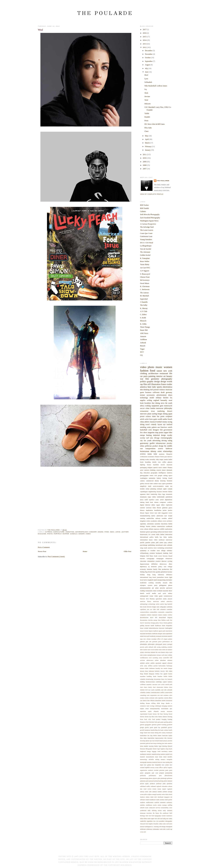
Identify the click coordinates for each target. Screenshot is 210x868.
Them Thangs (145, 327)
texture (143, 395)
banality (158, 668)
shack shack (169, 794)
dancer (145, 701)
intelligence (162, 473)
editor (153, 505)
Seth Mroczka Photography (150, 214)
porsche (162, 588)
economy (143, 569)
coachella (158, 690)
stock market (155, 650)
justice (170, 510)
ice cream (152, 534)
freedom (170, 481)
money (165, 422)
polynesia (143, 781)
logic (159, 749)
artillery (150, 666)
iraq (150, 577)
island (161, 741)
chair (142, 687)
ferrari (170, 714)
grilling (142, 626)
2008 (145, 165)
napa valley (152, 497)
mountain (169, 494)
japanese (143, 494)
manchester (169, 631)
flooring (170, 717)
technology (144, 398)
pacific (142, 542)
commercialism (144, 612)
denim (164, 701)
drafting (142, 703)
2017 (145, 30)
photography (167, 379)
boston (148, 526)
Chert (146, 131)
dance (164, 470)
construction (161, 526)
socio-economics (158, 486)
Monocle (143, 321)
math (155, 580)
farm (159, 620)
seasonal (165, 591)
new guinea (148, 765)
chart (154, 687)
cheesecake (160, 687)
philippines (163, 585)
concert (93, 532)
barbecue (169, 449)
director (148, 505)
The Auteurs (144, 293)
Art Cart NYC (145, 268)
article (142, 419)
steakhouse (149, 805)
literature (143, 749)
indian (162, 534)
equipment (155, 406)
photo (50, 534)
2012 (145, 47)
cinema (154, 526)
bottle (155, 676)
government (168, 430)
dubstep (153, 451)
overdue (156, 770)
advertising (156, 441)
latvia (142, 746)
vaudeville (143, 821)
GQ (141, 355)
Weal (146, 100)
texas (153, 411)
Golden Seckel (145, 255)
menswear (160, 408)
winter (165, 467)
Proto (146, 121)
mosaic (165, 583)
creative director (161, 561)
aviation (152, 553)
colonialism (151, 561)
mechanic (169, 580)
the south (169, 403)
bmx (141, 607)
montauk (159, 636)
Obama (170, 467)
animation (70, 532)
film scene (155, 717)
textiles (142, 489)
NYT (142, 352)
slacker (145, 650)
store (155, 548)
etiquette (156, 711)
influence (169, 575)
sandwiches (150, 518)
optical (165, 767)
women (168, 367)
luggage (154, 751)
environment (165, 709)
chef (151, 390)
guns (162, 406)
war (142, 379)
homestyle (169, 733)
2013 (145, 44)
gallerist (170, 623)
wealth (160, 419)
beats (147, 671)
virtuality (156, 824)
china (142, 422)
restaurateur (144, 411)
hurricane (165, 735)
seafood (169, 424)
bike (171, 432)
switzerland (168, 548)
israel (154, 577)
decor (152, 617)
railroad (151, 647)
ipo (151, 741)
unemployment (152, 655)
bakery (159, 478)
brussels (170, 679)
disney (157, 481)
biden (171, 671)
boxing (165, 478)
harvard (147, 626)
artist (147, 419)
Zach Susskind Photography (150, 218)
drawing (163, 481)
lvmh (159, 751)
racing (170, 422)
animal (163, 601)
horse (167, 532)
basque (170, 668)
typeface (152, 500)
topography (158, 816)
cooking (148, 406)
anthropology (82, 532)
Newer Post (42, 551)
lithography (149, 749)
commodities (153, 612)
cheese (156, 502)
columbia (143, 692)
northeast (162, 540)
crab (161, 695)
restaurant (164, 373)
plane (149, 414)
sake (150, 792)
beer (150, 387)
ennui (147, 709)
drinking (146, 390)
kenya (155, 743)
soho (165, 545)
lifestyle (170, 746)
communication (155, 692)
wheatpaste (169, 827)
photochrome (168, 776)
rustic (147, 792)
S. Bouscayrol (145, 274)
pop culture (168, 542)
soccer (142, 408)
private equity (144, 784)
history (142, 510)
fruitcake (152, 722)
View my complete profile (152, 194)
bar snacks (164, 668)
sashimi (165, 792)
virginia (151, 824)
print (146, 647)
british (165, 676)
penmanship (169, 773)
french (150, 572)
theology (143, 816)
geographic (148, 725)
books (145, 607)
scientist (170, 647)
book (142, 403)
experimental (144, 714)
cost (158, 695)
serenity (159, 794)
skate (154, 416)
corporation (153, 695)
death (163, 392)
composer (163, 502)
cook (148, 695)
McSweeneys (145, 280)
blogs (142, 674)
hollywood (161, 532)
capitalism (143, 609)
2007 (145, 169)
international (144, 577)
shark (152, 797)
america (143, 387)
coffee (164, 462)
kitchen (166, 398)
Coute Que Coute (146, 233)
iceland (146, 628)
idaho (145, 738)
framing (170, 719)
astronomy (150, 524)
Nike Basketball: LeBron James (156, 86)
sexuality (153, 459)
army (146, 666)
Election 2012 (144, 599)
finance (157, 457)
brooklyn (148, 403)
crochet (147, 698)
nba (171, 762)
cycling (170, 561)
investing (143, 741)
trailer (170, 384)
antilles (153, 663)
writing (149, 400)
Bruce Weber (145, 261)
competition (169, 612)
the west (158, 652)
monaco (163, 759)
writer (148, 521)
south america (148, 548)
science (148, 416)
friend (165, 623)
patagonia (148, 773)
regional (159, 786)
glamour (154, 725)
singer (82, 534)
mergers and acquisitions (165, 634)
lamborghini (169, 628)
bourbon (160, 676)
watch (170, 427)
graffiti (152, 443)
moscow (160, 762)
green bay (157, 727)
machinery (165, 751)
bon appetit (164, 674)
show (170, 591)
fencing (166, 714)
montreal (155, 762)
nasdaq (168, 762)
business (148, 392)
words (170, 381)
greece (148, 532)
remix (151, 475)
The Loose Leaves (147, 230)
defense (153, 701)
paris (146, 376)
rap (141, 384)
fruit (147, 722)
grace (170, 508)
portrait (58, 534)
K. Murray (144, 308)
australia (157, 524)
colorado (170, 690)
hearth (170, 730)
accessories (151, 395)
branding (148, 462)
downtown (169, 701)
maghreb (150, 580)
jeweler (170, 741)
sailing (165, 475)
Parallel (147, 117)
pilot (159, 778)
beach (170, 419)
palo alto (149, 642)
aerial (162, 500)
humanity (164, 400)
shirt (155, 797)
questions (170, 784)
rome (155, 591)
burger (160, 414)
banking (166, 553)
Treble (147, 113)
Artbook (143, 343)
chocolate (143, 561)
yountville (166, 658)
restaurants (149, 591)
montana (149, 762)
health (152, 626)
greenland (164, 727)
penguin (162, 773)
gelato (170, 722)
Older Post (128, 551)
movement (164, 636)
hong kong (151, 575)
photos (151, 778)
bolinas (157, 674)
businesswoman (150, 682)
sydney (142, 652)
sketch (142, 593)
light (171, 577)
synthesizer (143, 810)
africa (142, 406)
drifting (153, 703)
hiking (157, 733)
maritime (156, 465)
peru (160, 776)
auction (155, 666)
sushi (146, 500)
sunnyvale (152, 808)
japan (118, 532)
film (147, 379)
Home (85, 551)
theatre (163, 652)
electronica (167, 387)
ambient (142, 663)
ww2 (150, 658)
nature (159, 371)
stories (160, 805)
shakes (148, 797)
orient (160, 451)
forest (162, 457)
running (143, 518)
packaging (143, 467)
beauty (169, 376)
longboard (143, 751)
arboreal (170, 663)
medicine (155, 634)
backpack (159, 553)
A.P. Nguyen (145, 271)
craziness (166, 695)
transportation (150, 449)
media (170, 537)
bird (148, 556)
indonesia (161, 575)
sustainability (165, 808)
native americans (157, 516)
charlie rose (156, 462)
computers (143, 615)
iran (153, 741)
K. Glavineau (145, 286)
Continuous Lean (146, 236)
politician (148, 446)
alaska (165, 599)
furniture (143, 532)
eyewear (149, 508)
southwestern (150, 802)
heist (149, 733)
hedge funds (144, 733)
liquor (147, 513)
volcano (159, 655)
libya (160, 494)
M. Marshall (144, 296)
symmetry (143, 550)
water (149, 427)
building (143, 682)
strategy (165, 805)
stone (160, 650)
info (165, 738)
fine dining (156, 403)
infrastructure (161, 443)
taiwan (160, 810)
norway (152, 767)
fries (154, 572)
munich (170, 636)
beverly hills (164, 671)
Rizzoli (143, 346)
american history (146, 601)
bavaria (142, 671)
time (147, 816)
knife (157, 537)
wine (155, 454)
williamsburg (144, 553)
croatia (142, 698)
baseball (170, 604)
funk (156, 722)
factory (155, 714)
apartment (158, 663)
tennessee (143, 813)
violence (162, 390)
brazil (170, 478)
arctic (142, 666)
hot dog (150, 735)
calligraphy (163, 607)
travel (148, 424)
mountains (143, 497)
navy (160, 483)
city (141, 441)
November (149, 54)
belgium (143, 556)
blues (151, 556)
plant (157, 588)
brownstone (157, 679)
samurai (155, 792)
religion (150, 467)
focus (142, 719)
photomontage (144, 778)
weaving (156, 827)
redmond (153, 786)
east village (168, 567)
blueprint (169, 454)
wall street (164, 655)
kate (152, 743)
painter (170, 639)
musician (169, 390)
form (151, 419)
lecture (146, 631)
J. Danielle (144, 302)
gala (159, 722)
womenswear (168, 596)
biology (143, 526)
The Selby (144, 305)
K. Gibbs (143, 324)
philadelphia (144, 644)
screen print (143, 794)
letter (165, 537)
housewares (144, 534)
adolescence (150, 660)
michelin (151, 759)
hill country (162, 733)
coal (162, 690)
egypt (158, 505)
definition (154, 564)
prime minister (168, 781)
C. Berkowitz (145, 289)
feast (161, 714)
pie (153, 588)
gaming (166, 722)
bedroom (151, 671)
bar (158, 416)
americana (156, 601)
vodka (161, 824)
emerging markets (167, 706)
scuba (147, 459)
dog (141, 473)
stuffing (170, 805)
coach (153, 690)
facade (150, 714)
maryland (143, 634)
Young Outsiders (146, 239)
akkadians (163, 660)
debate (151, 529)
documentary (144, 620)
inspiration (149, 510)
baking (142, 502)
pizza (142, 500)
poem (162, 416)
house (142, 628)
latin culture (154, 483)
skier (141, 650)
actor (142, 470)
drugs (163, 703)
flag (146, 572)
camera (142, 481)
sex (145, 441)
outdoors (150, 770)
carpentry (149, 684)
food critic (148, 719)
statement (163, 802)
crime (148, 408)
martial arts (169, 754)
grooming (154, 532)
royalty (170, 435)
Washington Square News (149, 221)
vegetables (150, 821)
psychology (144, 545)
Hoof (146, 75)
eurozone (170, 711)
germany (169, 392)
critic (171, 695)
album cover (162, 521)
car (141, 376)
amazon (170, 599)
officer (161, 767)
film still (147, 384)
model (152, 398)
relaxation (165, 786)
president (169, 483)
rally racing (157, 647)
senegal (154, 794)
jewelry (170, 443)
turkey (170, 593)
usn (167, 819)
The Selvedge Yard (147, 227)
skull (150, 486)
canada (170, 489)
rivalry (154, 789)
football (159, 422)
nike (171, 583)
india (112, 532)
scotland (160, 591)
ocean (157, 767)
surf (148, 438)
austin (166, 459)
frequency (143, 722)
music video (153, 540)
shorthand (160, 797)
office (159, 639)
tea (171, 486)
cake (158, 607)
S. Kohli (143, 318)
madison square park (159, 631)
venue (151, 596)
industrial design (159, 435)
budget (154, 607)
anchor (148, 663)
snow (149, 650)
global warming (162, 725)
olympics (143, 585)
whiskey (170, 550)
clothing (144, 373)
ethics (163, 505)
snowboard (159, 545)
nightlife (147, 767)
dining (101, 532)
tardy (164, 810)
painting (152, 376)
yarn (145, 832)
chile (154, 609)
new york (168, 371)
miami (142, 636)
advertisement (161, 395)
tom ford (151, 816)
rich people (158, 475)
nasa (164, 762)
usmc (157, 500)
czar (141, 701)
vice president (160, 821)
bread (170, 556)
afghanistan (168, 500)
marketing (161, 411)
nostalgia (154, 639)
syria (164, 593)
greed (151, 727)
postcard (151, 781)
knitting (159, 743)
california (156, 392)
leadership (154, 494)
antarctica (169, 601)
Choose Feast (145, 277)
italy (154, 387)
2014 (145, 40)
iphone (148, 741)
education (147, 473)
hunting (149, 435)
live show (144, 432)
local (142, 580)
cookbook (169, 526)
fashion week (165, 620)
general (142, 725)
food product (156, 719)
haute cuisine (164, 730)
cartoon (146, 470)
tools (171, 652)
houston (159, 492)
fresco (161, 623)
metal (165, 757)
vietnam (160, 489)
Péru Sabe (148, 128)
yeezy (160, 658)
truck (160, 467)
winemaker (156, 829)
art (164, 376)
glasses (170, 462)
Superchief (144, 299)
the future (156, 813)
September (149, 61)
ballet (170, 459)
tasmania (170, 810)
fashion (144, 371)
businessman (145, 451)
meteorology (144, 759)
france (164, 384)
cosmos (160, 615)
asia (151, 438)
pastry (142, 773)
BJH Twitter (144, 205)
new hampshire (157, 765)
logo (164, 494)
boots (142, 462)
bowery (165, 556)
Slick (146, 93)
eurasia (163, 711)
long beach (169, 749)
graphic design (153, 381)
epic (171, 709)
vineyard (143, 824)
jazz (166, 457)
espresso (157, 529)
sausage (170, 792)
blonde (146, 674)
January (148, 150)
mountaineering (145, 516)
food (107, 532)
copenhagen (144, 492)
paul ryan (155, 773)
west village (161, 550)
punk (164, 784)
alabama (170, 660)
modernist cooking (147, 583)
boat (151, 502)
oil (162, 639)
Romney (152, 599)
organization (144, 770)
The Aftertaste (145, 252)
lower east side (155, 513)
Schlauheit (148, 82)
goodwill (170, 725)
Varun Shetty (145, 264)
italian (170, 492)
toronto (164, 816)
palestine (162, 770)
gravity (147, 727)
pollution (170, 778)
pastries (148, 542)
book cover (158, 556)
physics (155, 778)
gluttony (165, 508)
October (148, 58)
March (147, 143)
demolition (158, 701)
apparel (164, 663)
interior (159, 376)
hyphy (170, 735)
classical (153, 422)
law (161, 537)
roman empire (162, 789)
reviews (143, 454)
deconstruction (144, 617)
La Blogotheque (146, 246)
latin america (168, 743)
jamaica (165, 741)
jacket (165, 510)
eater (148, 706)
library (142, 513)
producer (152, 784)
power (142, 416)
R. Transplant (145, 258)
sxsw (171, 808)
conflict (162, 692)
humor (160, 735)
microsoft (147, 636)
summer (170, 650)
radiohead (143, 786)
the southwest (164, 813)
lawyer (142, 631)
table (149, 810)
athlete (147, 422)
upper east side (155, 819)
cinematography (166, 438)
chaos (145, 687)
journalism (160, 577)
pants (167, 770)
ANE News (144, 333)
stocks (155, 805)
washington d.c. (149, 827)
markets (163, 754)
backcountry (162, 666)
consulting (143, 695)
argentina (143, 524)
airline (157, 660)
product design (158, 446)
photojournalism (145, 588)
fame (154, 508)
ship (157, 459)
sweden (164, 518)
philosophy (168, 408)
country (165, 615)
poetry (165, 644)
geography (154, 473)
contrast (149, 615)
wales (164, 824)
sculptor (149, 794)
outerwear (169, 540)
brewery (149, 607)
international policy (147, 537)
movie (163, 465)
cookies (170, 502)
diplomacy (143, 567)
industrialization (154, 628)
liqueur (151, 631)
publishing (151, 545)
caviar (163, 684)
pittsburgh (164, 778)
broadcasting (150, 679)
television (147, 652)
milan (142, 446)
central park (169, 684)
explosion (169, 505)
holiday (143, 575)
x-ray (142, 832)
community (161, 612)
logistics (163, 749)
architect (169, 521)
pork (147, 781)
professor (159, 784)
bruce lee (164, 679)
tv (148, 550)
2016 (145, 33)
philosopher (151, 644)
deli (156, 617)
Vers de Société (146, 249)
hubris (155, 735)
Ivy (146, 89)
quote (142, 392)
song (142, 548)
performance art (167, 642)
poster (161, 432)
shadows (143, 797)
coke (165, 690)
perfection (143, 776)
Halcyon (147, 104)
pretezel (157, 781)
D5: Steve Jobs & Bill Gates (155, 124)
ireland (157, 741)
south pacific (168, 800)
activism (143, 660)
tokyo (167, 652)
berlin (170, 524)
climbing (153, 470)
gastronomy (144, 443)
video (88, 534)
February (148, 146)
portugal (170, 644)
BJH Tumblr (145, 208)
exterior (143, 508)
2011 (145, 155)
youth (149, 441)
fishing (142, 572)
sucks (147, 808)
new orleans (147, 639)
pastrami (155, 642)
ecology (152, 706)
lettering (165, 746)
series (163, 794)
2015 (145, 37)
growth (142, 730)
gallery (142, 483)
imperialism (151, 738)
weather (153, 550)
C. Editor (143, 314)
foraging (164, 719)
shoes (170, 395)
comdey (148, 692)
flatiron (165, 717)
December (149, 51)
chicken (142, 690)
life (171, 373)
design (163, 381)
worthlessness (144, 658)
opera (164, 483)
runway (142, 792)
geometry (155, 379)
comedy (154, 424)
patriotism (169, 497)
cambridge (159, 682)
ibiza (141, 738)
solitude (170, 545)
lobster (155, 749)
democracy (163, 564)
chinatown (169, 558)
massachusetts (150, 757)
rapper (66, 534)
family (155, 569)
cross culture (144, 529)
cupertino (161, 698)
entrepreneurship (155, 709)
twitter (145, 655)
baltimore (152, 668)
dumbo (168, 703)
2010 (145, 158)
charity (150, 687)
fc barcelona (147, 623)
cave (159, 684)
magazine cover (167, 513)
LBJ (171, 658)
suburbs (142, 808)
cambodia (169, 607)
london (153, 408)
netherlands (161, 497)
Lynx (146, 79)
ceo (151, 609)
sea (141, 389)
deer (148, 701)
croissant (152, 698)
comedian (169, 609)
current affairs (168, 698)
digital (142, 505)
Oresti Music (145, 283)
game (162, 722)
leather (125, 532)
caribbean (143, 684)
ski (171, 797)
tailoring (154, 810)
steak (167, 486)
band (147, 502)
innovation (169, 534)
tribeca (145, 819)
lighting (143, 465)
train (141, 655)
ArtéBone (144, 339)
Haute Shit (144, 330)
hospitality (169, 626)
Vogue (142, 349)
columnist (163, 609)
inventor (170, 738)
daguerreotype (145, 564)
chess (171, 687)
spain (155, 419)
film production (164, 569)
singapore (167, 797)
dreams (148, 703)
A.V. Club (144, 311)
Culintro (143, 211)
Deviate (147, 96)
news (162, 403)
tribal (142, 819)
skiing (142, 424)
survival (158, 808)
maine (170, 751)
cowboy (170, 615)
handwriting (154, 730)
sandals (74, 534)
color (150, 430)
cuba (156, 698)
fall (158, 714)
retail (145, 789)
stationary (169, 802)
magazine (42, 534)
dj (149, 567)
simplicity (143, 486)
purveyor (169, 588)
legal (160, 746)
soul (159, 593)
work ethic (163, 829)
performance (152, 776)
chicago (157, 438)
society (143, 438)
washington (144, 478)
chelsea (166, 687)
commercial (150, 481)
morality (158, 583)
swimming (161, 548)
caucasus (155, 684)
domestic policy (157, 567)
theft (171, 813)
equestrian (143, 711)
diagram (170, 617)
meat (170, 400)
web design (162, 827)
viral (147, 824)
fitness (160, 717)
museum (169, 465)
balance (142, 668)
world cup (169, 829)
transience (169, 816)
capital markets (168, 682)
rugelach (170, 789)
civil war (148, 690)
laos (163, 743)
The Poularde (105, 13)
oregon (165, 639)
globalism (164, 572)
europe (143, 435)
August (148, 65)
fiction (147, 717)
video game (158, 596)
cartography (150, 558)
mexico (170, 457)
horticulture (143, 735)
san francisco (162, 427)
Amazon (143, 336)
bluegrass (152, 674)
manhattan (143, 754)
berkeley (157, 671)
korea (167, 577)
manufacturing (156, 754)
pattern (154, 427)
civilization (144, 457)
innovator (162, 628)
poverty (142, 647)
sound (147, 800)
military (159, 398)
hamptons (147, 730)
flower (159, 508)
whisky (170, 655)
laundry (146, 746)
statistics (143, 805)
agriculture (59, 532)
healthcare (158, 626)
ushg (164, 819)
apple (165, 489)
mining (157, 759)
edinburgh (158, 706)
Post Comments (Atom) (56, 557)
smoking (143, 427)
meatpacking (161, 580)
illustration (156, 384)
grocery (170, 727)
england (156, 400)
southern (143, 802)
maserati (143, 757)
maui (157, 757)
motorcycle (168, 406)
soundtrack (152, 800)
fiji (150, 717)
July (147, 68)
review (150, 789)
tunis (149, 819)
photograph (159, 644)
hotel (171, 532)
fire (171, 569)
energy (155, 620)
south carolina (160, 800)
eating (170, 441)
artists (158, 604)
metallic (170, 757)
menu (161, 757)
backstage (169, 666)
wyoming (155, 658)
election (150, 620)
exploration (168, 529)
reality (148, 786)
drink (158, 703)
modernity (153, 636)
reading (143, 591)
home (164, 626)
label (148, 494)
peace (160, 642)
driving (164, 441)
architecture (153, 373)
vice (154, 821)
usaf (161, 819)
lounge (149, 751)
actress (49, 532)
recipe (170, 516)
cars (148, 609)
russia (150, 454)
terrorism (149, 813)
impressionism (159, 738)
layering (151, 746)
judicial (148, 743)
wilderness (149, 829)
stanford (157, 802)
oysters (150, 585)
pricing (161, 781)
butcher (143, 558)
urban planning (151, 489)
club (158, 609)
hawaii (147, 483)
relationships (168, 451)
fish (161, 430)
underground (144, 596)
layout (160, 424)
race (166, 516)
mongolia (170, 759)
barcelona (164, 524)
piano (153, 542)
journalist (143, 743)
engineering (152, 492)
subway (158, 518)
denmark (169, 470)
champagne (160, 558)
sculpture (169, 416)
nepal (142, 765)
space (170, 475)
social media (151, 593)
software (143, 800)
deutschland (162, 617)
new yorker (165, 765)
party (156, 585)
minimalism (144, 540)
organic (170, 767)
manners (149, 754)
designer (156, 430)
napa (141, 639)
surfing (154, 414)
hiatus (153, 733)
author (165, 419)
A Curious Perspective (148, 224)
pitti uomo (160, 542)
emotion (150, 569)
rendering (164, 647)
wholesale (143, 829)
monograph (143, 762)
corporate (154, 615)
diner (171, 564)
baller (147, 668)
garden (158, 572)
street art (165, 650)
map (157, 432)
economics (151, 457)
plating (142, 459)
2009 (145, 162)
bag (166, 604)
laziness (170, 473)
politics (143, 381)
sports (159, 387)
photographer (144, 475)
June (147, 72)
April (147, 139)
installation (158, 510)
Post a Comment (44, 547)
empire (142, 709)
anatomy (162, 454)
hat (159, 730)
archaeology (152, 604)
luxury (149, 465)
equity (150, 711)
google (142, 727)
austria (162, 604)
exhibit (162, 529)
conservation (169, 692)
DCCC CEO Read (147, 243)
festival (142, 717)
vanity (170, 819)
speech (155, 467)
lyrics (145, 580)
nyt (164, 424)
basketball (144, 430)
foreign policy (155, 623)
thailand (153, 652)
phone (170, 585)
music (159, 367)
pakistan (143, 642)
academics (154, 521)
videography (169, 821)
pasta (171, 770)
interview (143, 414)
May (147, 136)
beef (171, 553)
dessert (170, 411)
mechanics (149, 634)
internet (165, 492)
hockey (170, 572)
